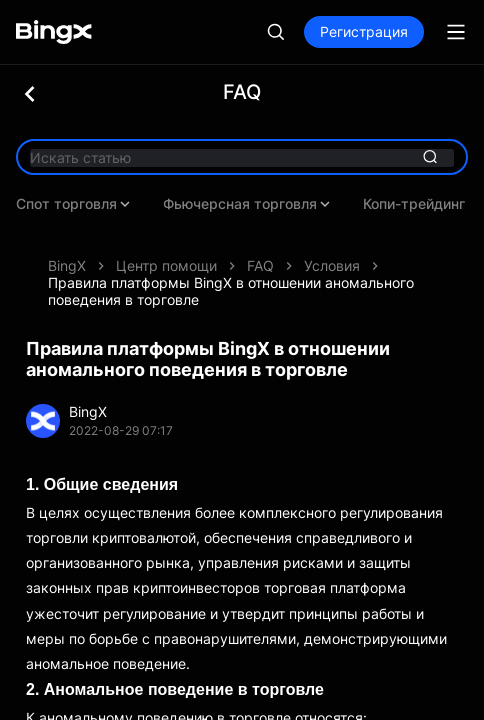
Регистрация (364, 31)
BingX (67, 235)
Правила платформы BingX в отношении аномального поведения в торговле (231, 261)
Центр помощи (166, 235)
